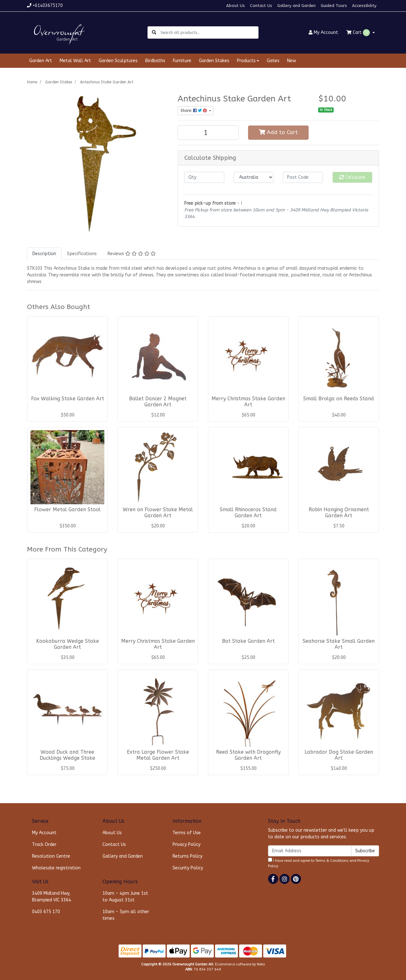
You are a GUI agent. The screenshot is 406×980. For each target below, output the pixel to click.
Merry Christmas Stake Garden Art (248, 402)
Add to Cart (278, 132)
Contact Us (261, 6)
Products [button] (246, 61)
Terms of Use (187, 833)
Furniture (182, 61)
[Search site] (154, 32)
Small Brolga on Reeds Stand (339, 399)
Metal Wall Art (75, 61)
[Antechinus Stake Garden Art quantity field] (208, 133)
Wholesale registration (56, 868)
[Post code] (303, 177)
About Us (236, 6)
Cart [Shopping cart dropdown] (359, 33)
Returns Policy (187, 856)
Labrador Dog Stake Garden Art (339, 755)
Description (44, 254)
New (291, 61)
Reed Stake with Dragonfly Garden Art (248, 755)
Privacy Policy (187, 845)
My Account (44, 833)
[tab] (44, 254)
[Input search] (209, 32)
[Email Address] (310, 851)
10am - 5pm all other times (126, 915)
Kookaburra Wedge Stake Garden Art (68, 644)
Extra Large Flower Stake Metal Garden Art (158, 755)
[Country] (254, 177)
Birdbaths (155, 61)
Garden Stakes (214, 61)
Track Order (44, 845)
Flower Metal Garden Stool (67, 510)
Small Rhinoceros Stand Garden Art (248, 513)
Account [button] (323, 32)
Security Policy (188, 868)
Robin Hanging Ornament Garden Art (339, 513)
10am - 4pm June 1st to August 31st (125, 897)
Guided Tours (334, 6)
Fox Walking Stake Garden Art (68, 399)
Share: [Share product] (194, 111)
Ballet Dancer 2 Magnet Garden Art (158, 402)
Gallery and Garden (296, 6)
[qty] (204, 177)
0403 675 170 (46, 912)
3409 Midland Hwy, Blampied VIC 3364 (52, 897)
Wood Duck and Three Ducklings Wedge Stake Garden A (67, 758)
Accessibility (364, 6)
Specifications (82, 254)
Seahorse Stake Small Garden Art (339, 644)
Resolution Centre (51, 856)
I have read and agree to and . (319, 863)
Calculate (352, 177)
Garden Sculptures (118, 61)
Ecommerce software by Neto (240, 964)
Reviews (132, 254)
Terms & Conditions (332, 861)
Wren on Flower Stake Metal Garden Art (158, 513)
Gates (273, 61)
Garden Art (41, 61)
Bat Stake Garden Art (248, 641)
